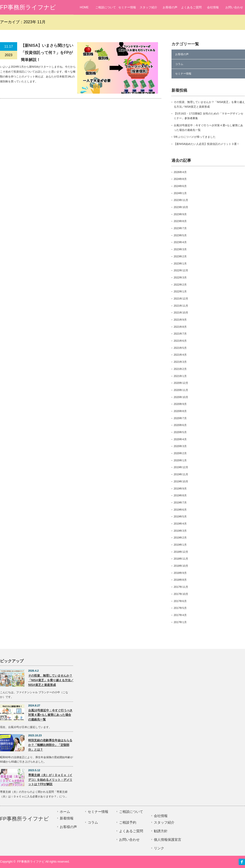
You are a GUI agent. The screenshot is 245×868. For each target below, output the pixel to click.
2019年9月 (180, 489)
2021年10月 (181, 313)
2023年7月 (180, 228)
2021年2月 (180, 369)
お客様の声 (170, 7)
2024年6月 (180, 186)
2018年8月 (180, 580)
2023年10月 (181, 207)
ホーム (65, 812)
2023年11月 (181, 200)
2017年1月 (180, 622)
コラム (179, 64)
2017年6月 (180, 601)
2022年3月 (180, 277)
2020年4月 (180, 439)
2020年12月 (181, 383)
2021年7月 (180, 334)
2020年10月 (181, 397)
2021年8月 (180, 327)
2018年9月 (180, 573)
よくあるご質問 (191, 7)
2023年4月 (180, 242)
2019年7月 (180, 503)
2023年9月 (180, 214)
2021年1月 (180, 376)
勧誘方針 (161, 831)
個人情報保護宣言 (168, 840)
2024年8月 (180, 179)
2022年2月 (180, 285)
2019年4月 (180, 524)
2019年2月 (180, 538)
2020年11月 (181, 390)
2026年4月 (180, 172)
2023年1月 (180, 264)
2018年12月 (181, 552)
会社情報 (213, 7)
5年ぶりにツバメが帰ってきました (195, 137)
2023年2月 (180, 256)
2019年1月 (180, 545)
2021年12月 (181, 299)
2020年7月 (180, 418)
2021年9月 (180, 320)
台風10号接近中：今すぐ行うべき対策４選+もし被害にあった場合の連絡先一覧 (50, 715)
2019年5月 (180, 516)
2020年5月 (180, 432)
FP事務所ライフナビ (28, 7)
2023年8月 (180, 221)
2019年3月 (180, 531)
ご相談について (106, 7)
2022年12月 (181, 270)
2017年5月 (180, 608)
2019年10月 (181, 481)
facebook (242, 862)
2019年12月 (181, 467)
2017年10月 (181, 594)
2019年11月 (181, 474)
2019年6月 (180, 510)
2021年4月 (180, 355)
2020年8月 (180, 411)
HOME (84, 7)
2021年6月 (180, 341)
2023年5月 (180, 235)
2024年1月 (180, 193)
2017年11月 (181, 587)
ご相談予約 (128, 822)
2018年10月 (181, 566)
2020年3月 (180, 446)
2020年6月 (180, 425)
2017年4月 (180, 615)
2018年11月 (181, 559)
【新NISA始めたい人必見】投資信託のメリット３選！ (207, 144)
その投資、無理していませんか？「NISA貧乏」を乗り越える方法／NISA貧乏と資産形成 (51, 680)
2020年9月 (180, 404)
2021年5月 (180, 348)
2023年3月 (180, 249)
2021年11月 (181, 306)
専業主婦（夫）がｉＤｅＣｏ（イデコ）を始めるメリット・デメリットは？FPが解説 (50, 780)
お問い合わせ (234, 7)
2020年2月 (180, 453)
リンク (159, 848)
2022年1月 (180, 291)
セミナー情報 (127, 7)
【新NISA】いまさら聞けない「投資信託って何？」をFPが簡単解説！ (47, 53)
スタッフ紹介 (148, 7)
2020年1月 (180, 460)
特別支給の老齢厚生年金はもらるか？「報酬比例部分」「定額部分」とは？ (50, 745)
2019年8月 (180, 495)
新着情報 (67, 818)
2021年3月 (180, 362)
